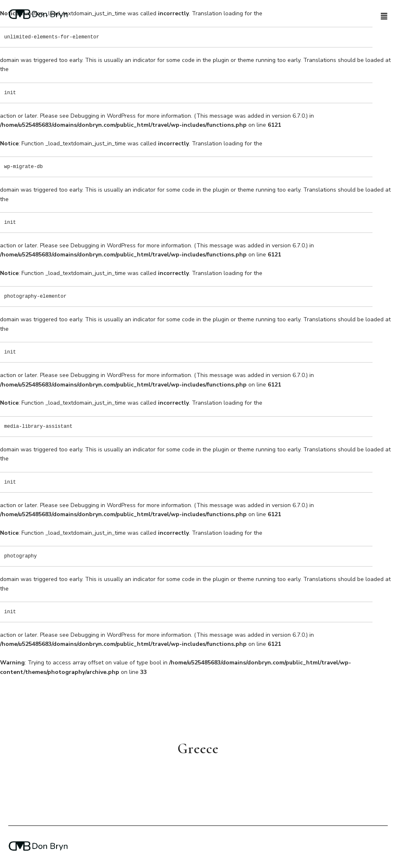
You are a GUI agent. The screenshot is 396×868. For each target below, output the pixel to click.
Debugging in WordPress (103, 116)
